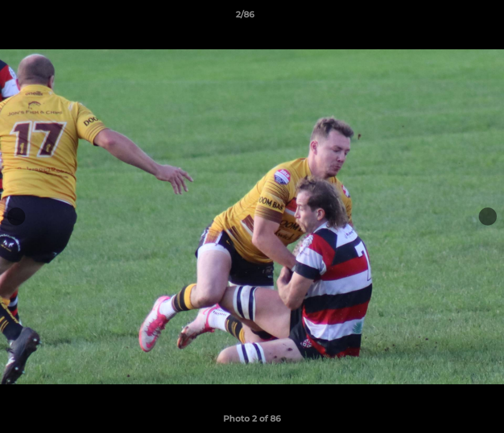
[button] (453, 17)
